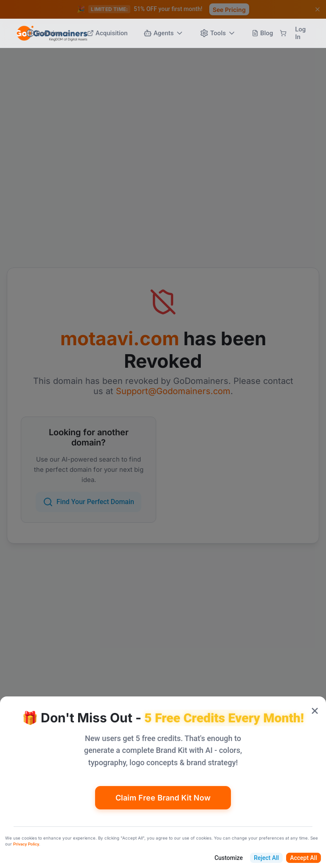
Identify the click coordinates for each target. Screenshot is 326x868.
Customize (229, 858)
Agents (164, 33)
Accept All (304, 858)
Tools (218, 33)
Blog (262, 33)
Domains (49, 33)
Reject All (266, 858)
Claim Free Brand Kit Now (163, 798)
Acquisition (107, 33)
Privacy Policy (26, 844)
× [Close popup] (315, 710)
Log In (300, 33)
